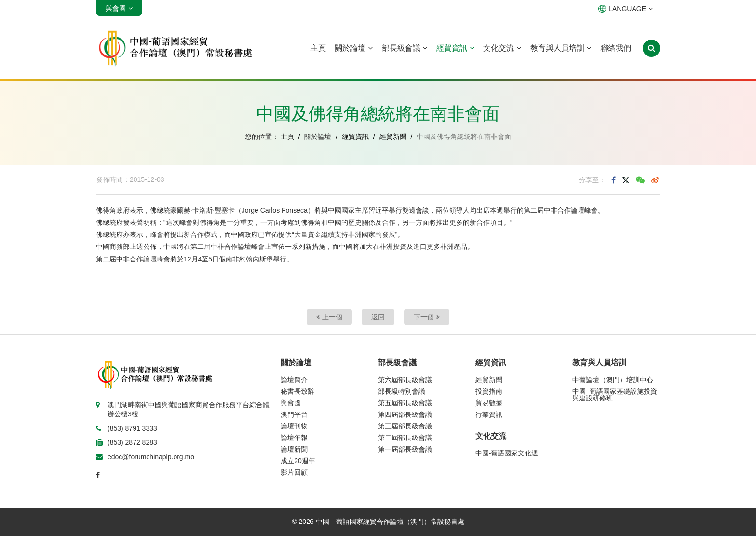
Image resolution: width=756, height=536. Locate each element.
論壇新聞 (294, 449)
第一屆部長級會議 (405, 449)
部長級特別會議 (402, 391)
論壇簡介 (294, 380)
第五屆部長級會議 (405, 403)
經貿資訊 (455, 48)
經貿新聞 (393, 137)
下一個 (427, 317)
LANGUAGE (626, 9)
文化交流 (502, 48)
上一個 (329, 317)
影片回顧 (294, 472)
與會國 (291, 403)
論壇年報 (294, 438)
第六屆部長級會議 (405, 380)
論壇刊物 (294, 426)
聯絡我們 (616, 48)
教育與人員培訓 (561, 48)
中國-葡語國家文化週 (507, 453)
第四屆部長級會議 (405, 414)
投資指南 (489, 391)
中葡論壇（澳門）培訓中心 (613, 380)
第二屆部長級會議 (405, 438)
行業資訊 (489, 414)
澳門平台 (294, 414)
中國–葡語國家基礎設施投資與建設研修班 (615, 395)
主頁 (318, 48)
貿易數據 (489, 403)
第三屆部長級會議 (405, 426)
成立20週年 (298, 461)
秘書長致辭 (297, 391)
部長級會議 (405, 48)
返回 (378, 317)
